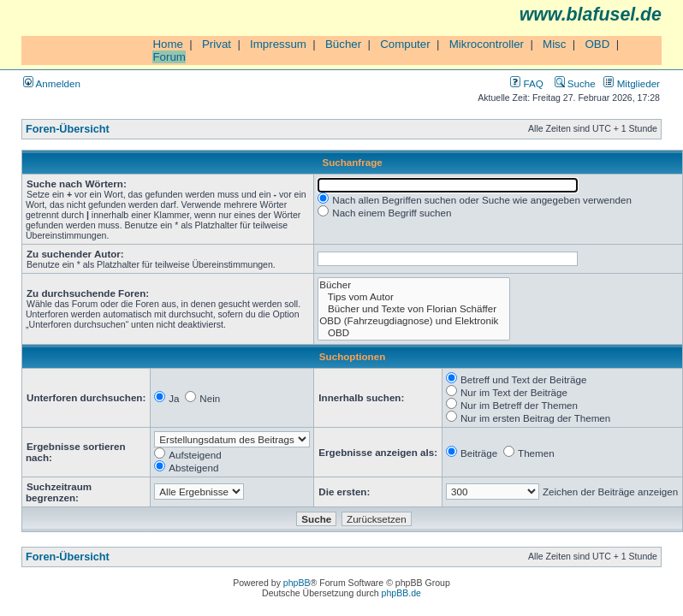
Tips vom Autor (414, 297)
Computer (405, 44)
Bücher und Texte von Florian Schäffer (414, 309)
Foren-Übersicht (68, 129)
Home (168, 44)
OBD (597, 44)
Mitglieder (632, 83)
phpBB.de (401, 593)
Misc (554, 44)
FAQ (526, 83)
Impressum (278, 44)
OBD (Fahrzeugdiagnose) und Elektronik (414, 321)
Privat (217, 44)
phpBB (297, 583)
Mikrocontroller (487, 44)
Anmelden (52, 83)
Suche (575, 83)
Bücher (343, 44)
